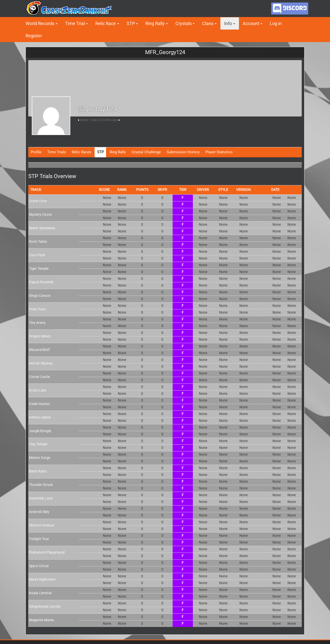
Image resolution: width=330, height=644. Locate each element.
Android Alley (39, 512)
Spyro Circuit (39, 566)
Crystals (184, 23)
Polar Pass (37, 309)
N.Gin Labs (38, 390)
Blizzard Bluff (39, 350)
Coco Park (37, 255)
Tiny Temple (38, 444)
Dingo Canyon (40, 296)
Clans (208, 23)
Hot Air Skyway (41, 363)
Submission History (183, 152)
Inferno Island (40, 417)
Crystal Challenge (146, 152)
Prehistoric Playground (47, 552)
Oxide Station (39, 404)
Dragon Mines (40, 336)
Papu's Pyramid (41, 282)
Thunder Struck (41, 485)
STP (131, 23)
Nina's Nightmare (42, 579)
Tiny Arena (37, 323)
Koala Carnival (40, 593)
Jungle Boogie (40, 431)
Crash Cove (38, 201)
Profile (36, 152)
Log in (276, 23)
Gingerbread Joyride (45, 606)
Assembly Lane (41, 498)
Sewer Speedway (42, 228)
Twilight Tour (39, 539)
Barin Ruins (38, 471)
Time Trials (57, 152)
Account (251, 23)
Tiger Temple (39, 269)
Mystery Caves (40, 214)
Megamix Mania (41, 620)
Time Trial (75, 23)
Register (34, 36)
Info (228, 23)
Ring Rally (155, 23)
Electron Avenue (42, 525)
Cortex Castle (39, 377)
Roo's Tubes (38, 241)
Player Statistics (219, 152)
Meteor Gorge (40, 458)
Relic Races (82, 152)
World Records (40, 23)
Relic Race (106, 23)
